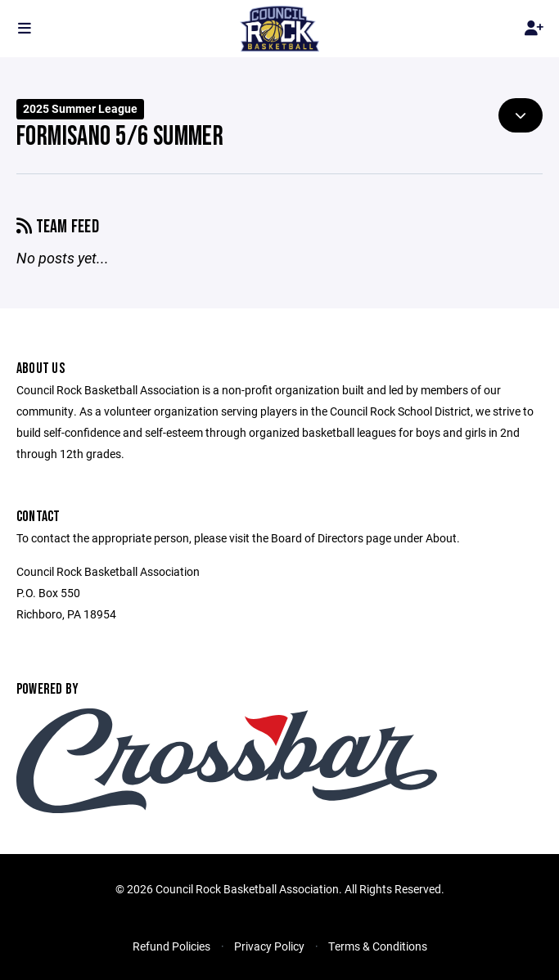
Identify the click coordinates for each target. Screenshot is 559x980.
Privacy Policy (269, 946)
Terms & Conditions (378, 946)
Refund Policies (171, 946)
